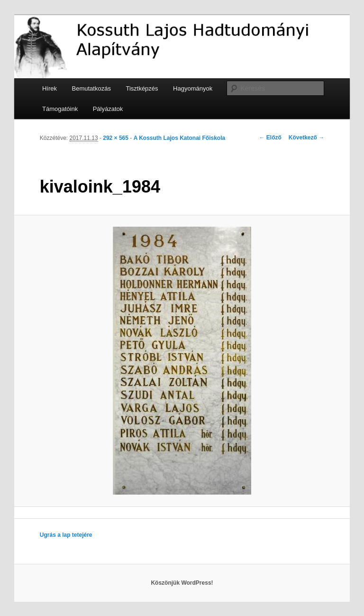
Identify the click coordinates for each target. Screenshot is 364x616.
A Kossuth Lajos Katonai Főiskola (180, 138)
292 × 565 (116, 138)
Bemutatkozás (91, 88)
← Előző (270, 138)
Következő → (306, 138)
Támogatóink (60, 109)
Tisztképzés (142, 88)
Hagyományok (193, 88)
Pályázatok (108, 109)
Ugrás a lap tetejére (66, 535)
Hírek (50, 88)
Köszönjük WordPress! (182, 583)
